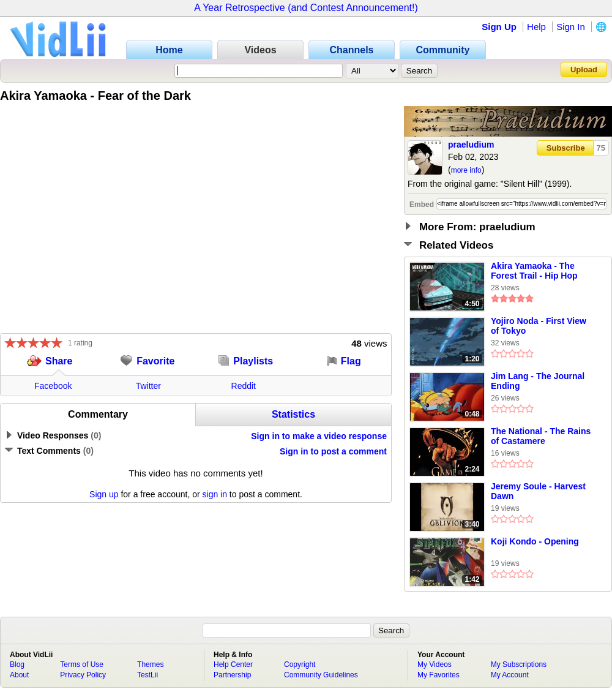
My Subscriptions (519, 664)
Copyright (300, 664)
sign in (215, 494)
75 (601, 148)
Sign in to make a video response (319, 436)
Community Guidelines (321, 675)
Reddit (244, 386)
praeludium (471, 145)
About (19, 675)
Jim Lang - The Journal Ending (538, 381)
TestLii (147, 675)
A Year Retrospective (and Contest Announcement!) (306, 8)
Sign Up (499, 27)
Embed (422, 205)
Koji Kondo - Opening (535, 541)
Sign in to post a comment (333, 451)
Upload (584, 70)
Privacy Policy (83, 675)
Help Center (233, 664)
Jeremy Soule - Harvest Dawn (538, 491)
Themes (150, 664)
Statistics (293, 414)
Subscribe (566, 148)
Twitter (148, 386)
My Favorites (438, 675)
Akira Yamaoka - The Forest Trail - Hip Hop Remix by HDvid (534, 271)
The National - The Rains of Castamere (541, 436)
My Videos (435, 664)
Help (536, 27)
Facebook (53, 386)
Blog (17, 664)
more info (466, 170)
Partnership (232, 675)
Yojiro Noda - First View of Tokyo (539, 326)
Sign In (571, 27)
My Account (510, 675)
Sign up (104, 494)
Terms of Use (82, 664)
